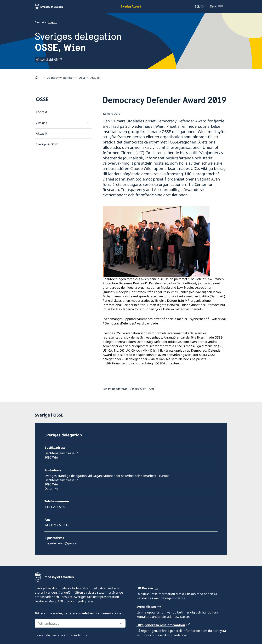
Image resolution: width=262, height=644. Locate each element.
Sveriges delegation (78, 42)
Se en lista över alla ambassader (58, 635)
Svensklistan (146, 606)
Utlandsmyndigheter (60, 78)
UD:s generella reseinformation (161, 625)
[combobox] (80, 623)
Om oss (41, 123)
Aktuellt (95, 78)
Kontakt (42, 112)
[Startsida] (38, 78)
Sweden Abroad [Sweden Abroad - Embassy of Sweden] (131, 6)
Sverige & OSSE (47, 144)
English (53, 22)
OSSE (82, 78)
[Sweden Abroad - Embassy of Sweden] (52, 7)
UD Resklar (145, 588)
